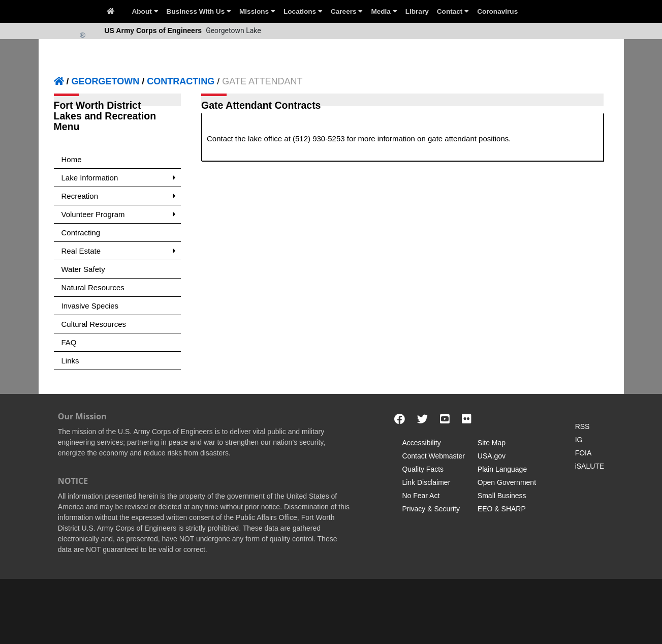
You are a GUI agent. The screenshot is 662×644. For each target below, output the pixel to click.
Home (72, 159)
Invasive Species (90, 306)
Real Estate (119, 251)
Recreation (119, 196)
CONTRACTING (181, 81)
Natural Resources (93, 287)
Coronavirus (497, 11)
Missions (257, 11)
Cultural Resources (94, 324)
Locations (303, 11)
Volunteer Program (119, 214)
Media (384, 11)
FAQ (69, 342)
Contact (453, 11)
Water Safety (83, 269)
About (145, 11)
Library (417, 11)
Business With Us (199, 11)
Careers (347, 11)
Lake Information (119, 178)
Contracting (81, 233)
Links (70, 361)
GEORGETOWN (106, 81)
